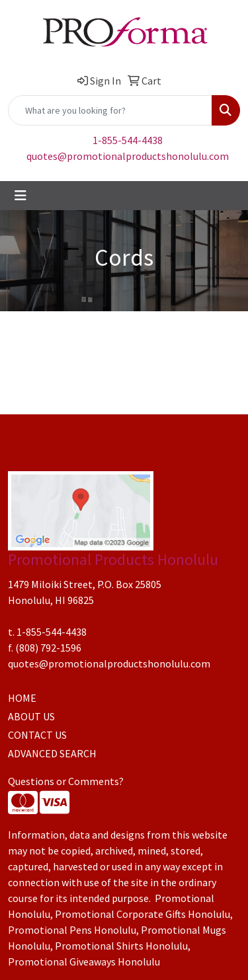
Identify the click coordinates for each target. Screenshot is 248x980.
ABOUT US (31, 716)
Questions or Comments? (66, 781)
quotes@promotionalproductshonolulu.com (128, 156)
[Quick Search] (110, 110)
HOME (22, 698)
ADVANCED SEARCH (52, 753)
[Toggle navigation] (21, 196)
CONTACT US (37, 735)
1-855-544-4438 (128, 140)
